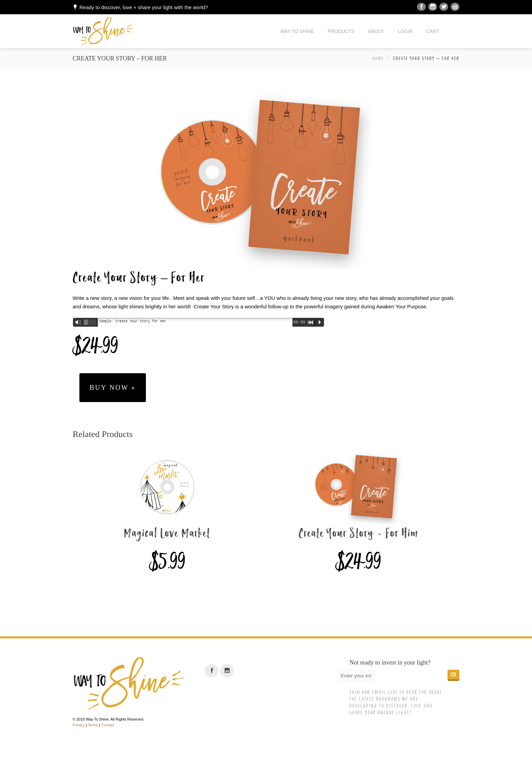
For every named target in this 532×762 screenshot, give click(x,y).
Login (405, 31)
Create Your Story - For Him (358, 534)
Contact (108, 725)
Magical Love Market (167, 534)
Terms (93, 725)
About (376, 31)
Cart (433, 31)
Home (378, 58)
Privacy (79, 725)
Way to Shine (297, 31)
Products (341, 31)
